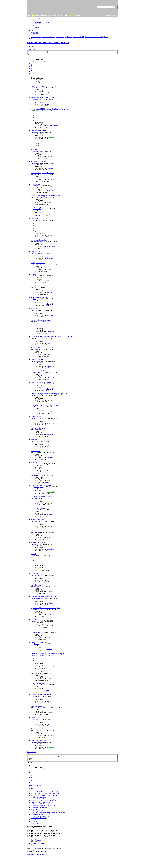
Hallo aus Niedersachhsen (39, 428)
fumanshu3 (37, 395)
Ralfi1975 (36, 197)
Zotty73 (36, 544)
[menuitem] (42, 22)
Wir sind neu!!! (35, 531)
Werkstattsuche (35, 274)
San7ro (36, 407)
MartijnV (37, 186)
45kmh (36, 719)
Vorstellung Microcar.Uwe (39, 240)
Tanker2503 (38, 265)
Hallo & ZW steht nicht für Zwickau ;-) (43, 382)
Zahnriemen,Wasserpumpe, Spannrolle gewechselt (46, 348)
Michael (36, 132)
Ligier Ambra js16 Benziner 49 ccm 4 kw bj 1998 (46, 608)
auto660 (36, 338)
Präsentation (35, 309)
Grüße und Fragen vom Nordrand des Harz (44, 695)
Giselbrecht (37, 464)
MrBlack (36, 475)
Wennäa (37, 644)
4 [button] (31, 68)
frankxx (36, 731)
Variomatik (34, 462)
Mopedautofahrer (52, 126)
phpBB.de (48, 851)
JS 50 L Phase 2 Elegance (38, 508)
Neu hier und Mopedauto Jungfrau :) (42, 320)
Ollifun (36, 430)
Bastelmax (38, 152)
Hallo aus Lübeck (36, 251)
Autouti (36, 673)
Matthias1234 (38, 598)
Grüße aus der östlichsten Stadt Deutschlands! (45, 405)
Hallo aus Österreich (37, 359)
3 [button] (31, 67)
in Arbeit (33, 554)
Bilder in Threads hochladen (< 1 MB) (42, 98)
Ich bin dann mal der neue (39, 161)
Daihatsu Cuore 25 (36, 717)
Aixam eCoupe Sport (37, 706)
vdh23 (35, 287)
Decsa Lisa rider (36, 184)
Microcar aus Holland (37, 672)
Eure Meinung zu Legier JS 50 (40, 542)
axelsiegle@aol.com (39, 708)
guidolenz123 (50, 137)
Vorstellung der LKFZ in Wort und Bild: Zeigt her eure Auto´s (49, 109)
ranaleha (36, 621)
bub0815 (36, 453)
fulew (35, 742)
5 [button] (31, 70)
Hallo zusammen (36, 631)
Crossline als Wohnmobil (38, 642)
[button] (31, 58)
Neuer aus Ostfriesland (38, 683)
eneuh (35, 350)
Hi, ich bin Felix (36, 585)
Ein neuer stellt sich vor (38, 520)
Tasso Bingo (35, 619)
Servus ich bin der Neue (38, 150)
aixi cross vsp (50, 332)
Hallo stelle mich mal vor (38, 740)
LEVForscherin (38, 655)
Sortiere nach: (55, 756)
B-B (36, 555)
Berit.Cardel (37, 209)
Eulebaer (36, 163)
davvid (36, 310)
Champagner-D (39, 372)
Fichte (36, 88)
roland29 (36, 510)
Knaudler (36, 521)
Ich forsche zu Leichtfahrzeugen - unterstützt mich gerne (48, 654)
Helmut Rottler (38, 575)
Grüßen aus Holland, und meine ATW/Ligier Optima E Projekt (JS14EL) (52, 336)
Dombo (36, 174)
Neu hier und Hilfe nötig (38, 474)
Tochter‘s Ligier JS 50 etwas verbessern (43, 371)
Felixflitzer (37, 587)
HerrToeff (49, 615)
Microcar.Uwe (38, 242)
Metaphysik (50, 304)
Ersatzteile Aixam (36, 207)
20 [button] (32, 73)
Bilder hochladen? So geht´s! (39, 130)
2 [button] (31, 65)
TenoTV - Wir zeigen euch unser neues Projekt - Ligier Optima (50, 394)
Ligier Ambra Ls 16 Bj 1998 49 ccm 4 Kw (43, 596)
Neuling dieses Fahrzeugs (38, 263)
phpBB (37, 848)
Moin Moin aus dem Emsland (40, 297)
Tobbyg (36, 299)
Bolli (48, 690)
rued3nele (49, 292)
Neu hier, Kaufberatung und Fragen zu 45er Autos (46, 196)
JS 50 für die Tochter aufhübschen (41, 485)
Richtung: (72, 756)
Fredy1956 (37, 361)
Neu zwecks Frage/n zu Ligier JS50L (42, 497)
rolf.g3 (37, 46)
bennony (36, 498)
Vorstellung (34, 574)
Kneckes (36, 384)
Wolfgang (49, 202)
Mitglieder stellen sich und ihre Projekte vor (48, 42)
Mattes (36, 322)
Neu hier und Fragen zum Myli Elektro (42, 173)
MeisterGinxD (38, 418)
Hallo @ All (34, 219)
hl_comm (36, 253)
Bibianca (36, 533)
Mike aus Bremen (36, 417)
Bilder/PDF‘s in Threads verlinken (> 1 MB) (44, 86)
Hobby (36, 276)
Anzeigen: (36, 756)
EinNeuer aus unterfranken (39, 729)
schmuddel (50, 549)
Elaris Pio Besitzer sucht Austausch (41, 286)
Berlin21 (36, 441)
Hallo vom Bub (35, 451)
